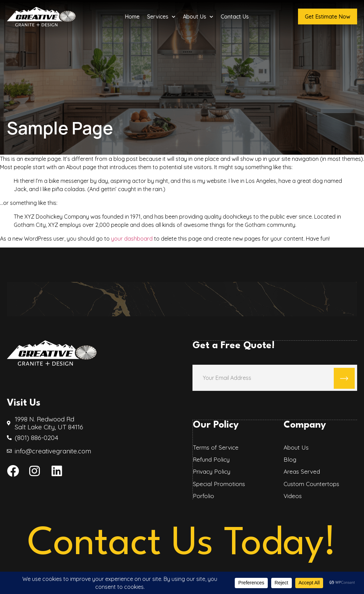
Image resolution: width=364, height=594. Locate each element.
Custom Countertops (311, 484)
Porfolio (203, 496)
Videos (292, 496)
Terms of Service (215, 447)
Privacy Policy (211, 471)
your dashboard (132, 239)
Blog (290, 459)
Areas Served (301, 471)
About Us (198, 16)
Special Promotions (219, 484)
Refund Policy (211, 459)
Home (132, 16)
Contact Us (235, 16)
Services (161, 16)
